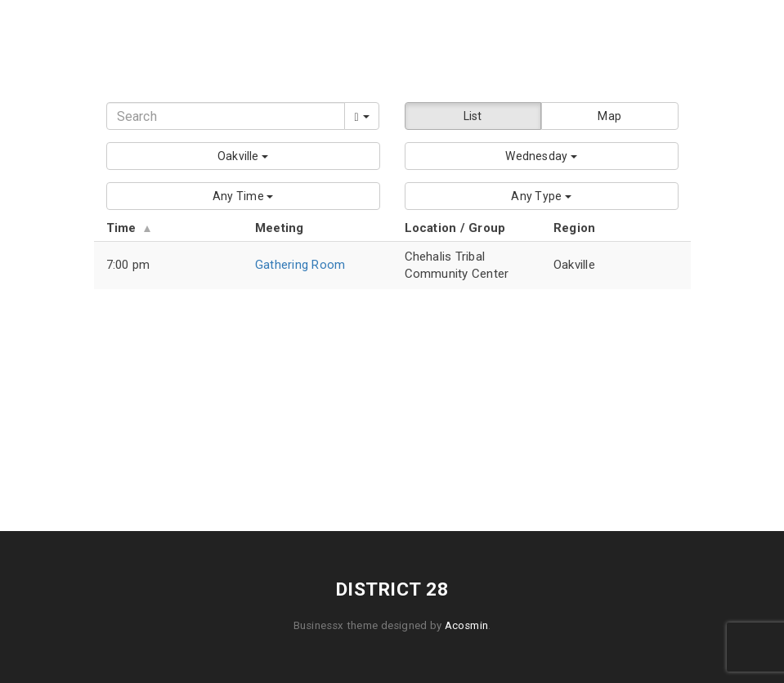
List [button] (473, 116)
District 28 (392, 45)
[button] (243, 156)
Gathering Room (300, 265)
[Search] (226, 116)
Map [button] (609, 116)
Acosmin (467, 625)
